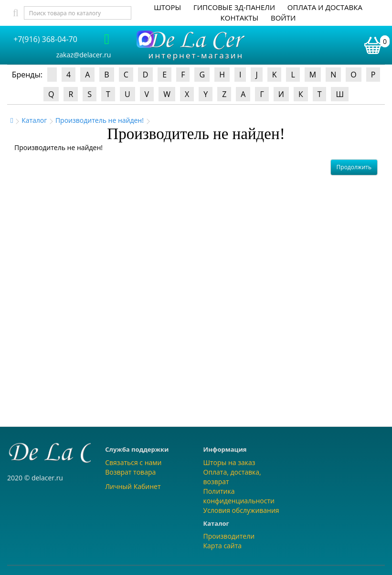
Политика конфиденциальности (239, 496)
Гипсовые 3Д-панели (234, 7)
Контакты (240, 18)
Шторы (167, 7)
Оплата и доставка (325, 7)
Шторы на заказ (229, 462)
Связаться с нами (133, 462)
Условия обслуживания (241, 510)
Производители (229, 536)
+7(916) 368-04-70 (45, 39)
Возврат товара (130, 472)
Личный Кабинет (133, 486)
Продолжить (354, 167)
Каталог (34, 120)
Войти (283, 18)
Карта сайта (223, 546)
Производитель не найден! (100, 120)
